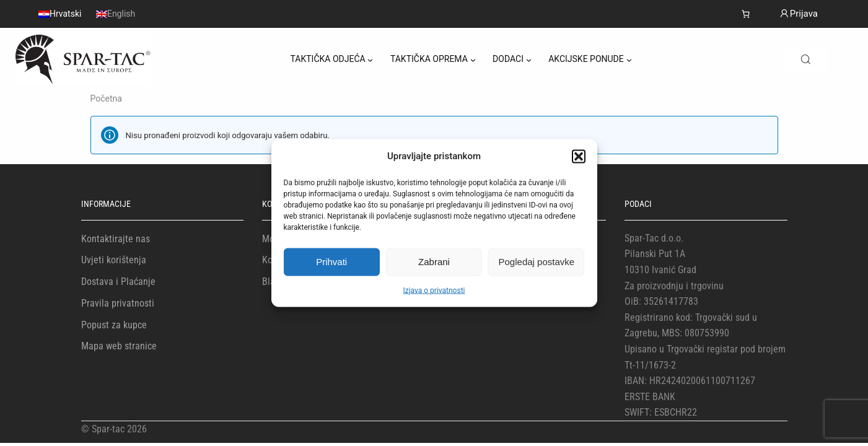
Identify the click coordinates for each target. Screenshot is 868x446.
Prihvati (331, 262)
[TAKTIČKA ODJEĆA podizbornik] (370, 60)
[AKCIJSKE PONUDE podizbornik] (629, 60)
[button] (579, 156)
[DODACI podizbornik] (529, 60)
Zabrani (434, 262)
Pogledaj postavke (537, 262)
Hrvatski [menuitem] (65, 14)
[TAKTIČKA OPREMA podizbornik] (473, 60)
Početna (106, 98)
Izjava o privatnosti (434, 290)
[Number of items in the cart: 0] (746, 14)
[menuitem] (60, 14)
